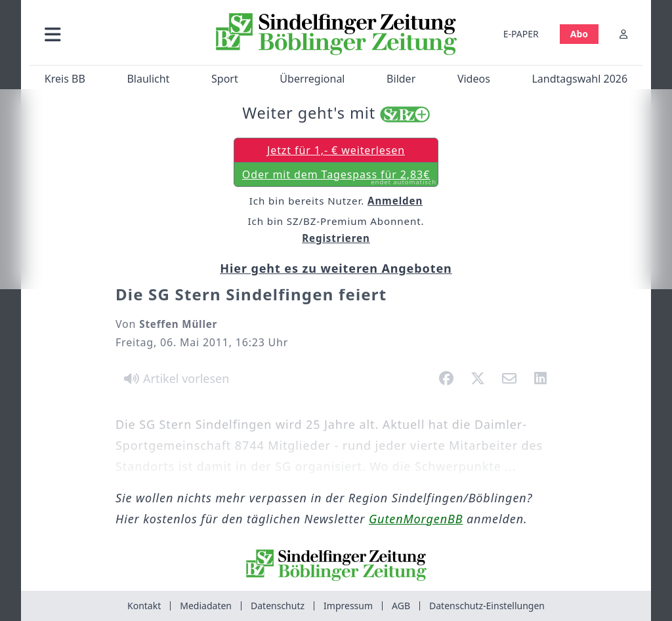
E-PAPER (521, 34)
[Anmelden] (623, 34)
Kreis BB (65, 79)
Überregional (312, 79)
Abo (579, 34)
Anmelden (395, 201)
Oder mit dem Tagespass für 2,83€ (339, 177)
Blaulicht (148, 79)
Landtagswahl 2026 (579, 79)
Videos (474, 79)
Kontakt (144, 606)
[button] (117, 34)
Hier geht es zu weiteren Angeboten (336, 268)
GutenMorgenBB (416, 519)
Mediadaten (206, 606)
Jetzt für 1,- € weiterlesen (336, 150)
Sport (225, 79)
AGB (401, 606)
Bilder (401, 79)
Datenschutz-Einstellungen (487, 606)
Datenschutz (278, 606)
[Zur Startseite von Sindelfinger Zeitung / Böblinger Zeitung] (336, 34)
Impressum (348, 606)
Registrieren (336, 238)
